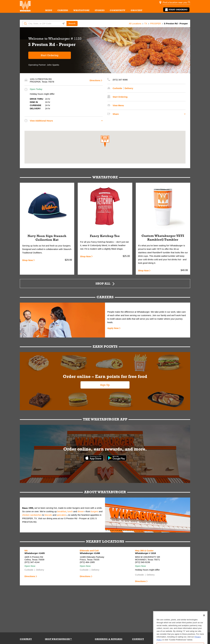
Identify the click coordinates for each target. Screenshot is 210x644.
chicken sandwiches (32, 515)
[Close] (204, 629)
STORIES (100, 10)
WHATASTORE (81, 10)
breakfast (62, 511)
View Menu (118, 105)
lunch (70, 511)
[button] (105, 141)
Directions (95, 80)
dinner (81, 511)
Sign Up (105, 385)
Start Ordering (176, 10)
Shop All (103, 283)
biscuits (48, 515)
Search (72, 23)
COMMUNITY (118, 10)
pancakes (62, 515)
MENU (49, 10)
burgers (95, 511)
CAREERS (63, 10)
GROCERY (137, 10)
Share (116, 114)
